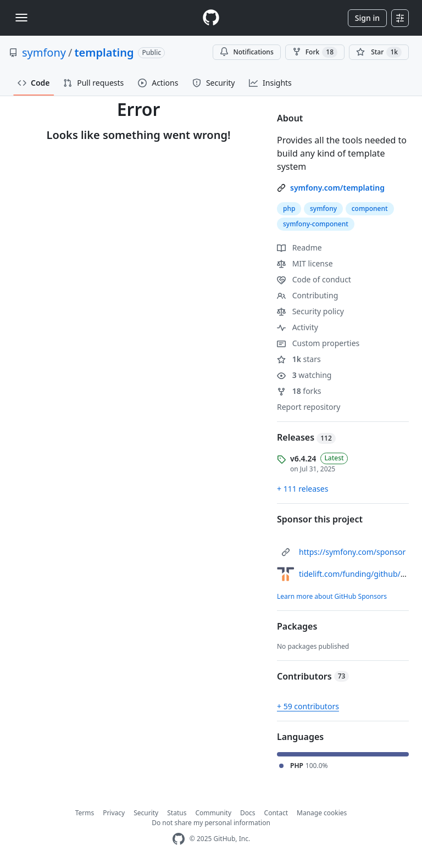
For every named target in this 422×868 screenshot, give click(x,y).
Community (213, 813)
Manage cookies (322, 813)
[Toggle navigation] (21, 18)
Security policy (310, 311)
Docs (248, 813)
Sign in (367, 18)
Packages (297, 626)
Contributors (313, 676)
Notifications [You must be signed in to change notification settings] (246, 52)
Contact (276, 813)
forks (299, 391)
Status (177, 813)
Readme (299, 247)
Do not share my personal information (211, 823)
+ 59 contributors (308, 706)
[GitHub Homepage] (179, 839)
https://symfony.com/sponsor (352, 552)
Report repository (309, 407)
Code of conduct (314, 279)
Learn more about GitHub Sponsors (332, 596)
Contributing (307, 295)
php (289, 208)
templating (104, 52)
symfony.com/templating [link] (337, 188)
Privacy (114, 813)
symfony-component (316, 224)
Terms (85, 813)
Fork (315, 52)
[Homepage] (211, 18)
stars (299, 359)
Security (146, 813)
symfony (44, 52)
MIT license (305, 263)
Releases (306, 437)
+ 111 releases (302, 489)
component (370, 208)
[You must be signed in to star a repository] (379, 52)
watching (304, 375)
